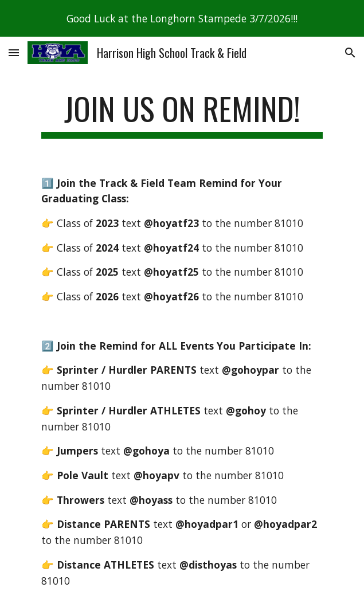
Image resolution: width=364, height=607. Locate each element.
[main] (182, 114)
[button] (14, 52)
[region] (182, 18)
